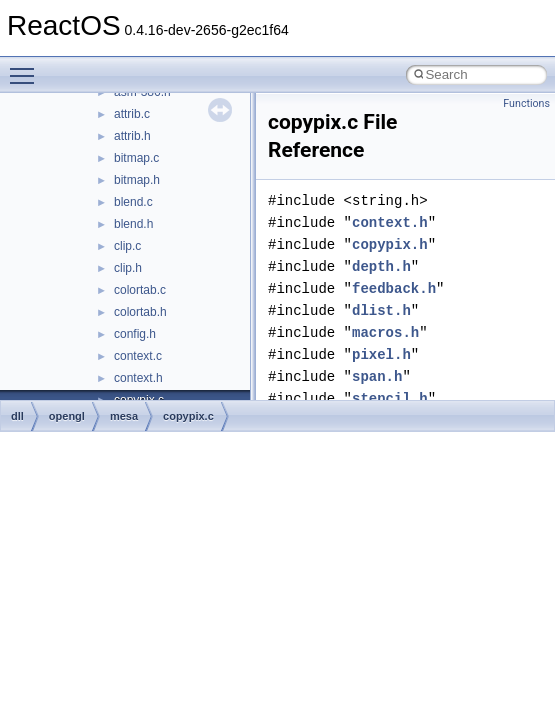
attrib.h (132, 136)
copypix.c (188, 416)
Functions (526, 103)
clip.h (128, 268)
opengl (67, 416)
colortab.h (140, 312)
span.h (377, 376)
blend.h (133, 224)
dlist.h (381, 310)
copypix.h (390, 244)
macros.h (385, 332)
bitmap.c (136, 158)
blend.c (133, 202)
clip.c (127, 246)
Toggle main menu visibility (27, 67)
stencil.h (390, 398)
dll (17, 416)
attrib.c (132, 114)
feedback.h (394, 288)
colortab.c (140, 290)
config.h (135, 334)
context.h (138, 378)
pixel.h (381, 354)
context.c (138, 356)
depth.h (381, 266)
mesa (124, 416)
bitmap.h (137, 180)
